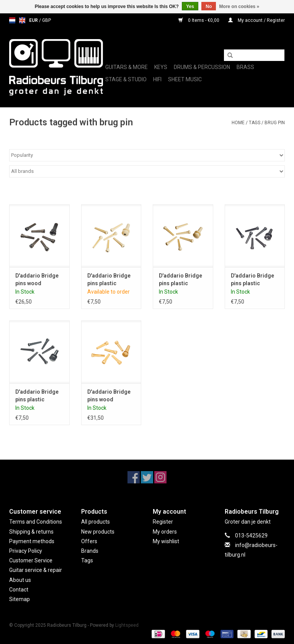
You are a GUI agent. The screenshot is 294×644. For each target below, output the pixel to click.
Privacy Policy (26, 551)
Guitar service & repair (36, 570)
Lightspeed (127, 625)
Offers (89, 541)
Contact (19, 590)
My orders (165, 532)
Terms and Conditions (36, 522)
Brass (245, 67)
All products (96, 522)
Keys (161, 67)
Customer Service (31, 560)
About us (20, 580)
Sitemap (20, 599)
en (22, 20)
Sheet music (185, 79)
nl (12, 20)
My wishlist (166, 541)
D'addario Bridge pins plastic (109, 279)
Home (238, 123)
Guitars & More (127, 67)
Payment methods (32, 541)
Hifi (157, 79)
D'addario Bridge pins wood (37, 279)
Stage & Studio (126, 79)
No (209, 7)
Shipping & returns (31, 532)
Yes (190, 7)
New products (98, 532)
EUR (34, 20)
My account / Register (256, 20)
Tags (255, 123)
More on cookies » (239, 7)
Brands (90, 551)
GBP (47, 20)
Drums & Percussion (202, 67)
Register (163, 522)
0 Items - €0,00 (199, 20)
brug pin (275, 123)
